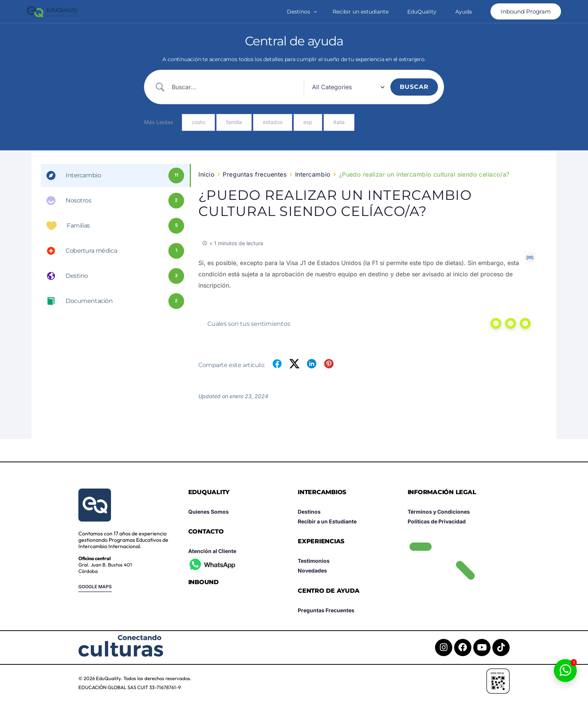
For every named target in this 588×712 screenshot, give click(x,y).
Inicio (206, 174)
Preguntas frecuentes (255, 174)
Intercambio (313, 174)
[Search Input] (247, 87)
